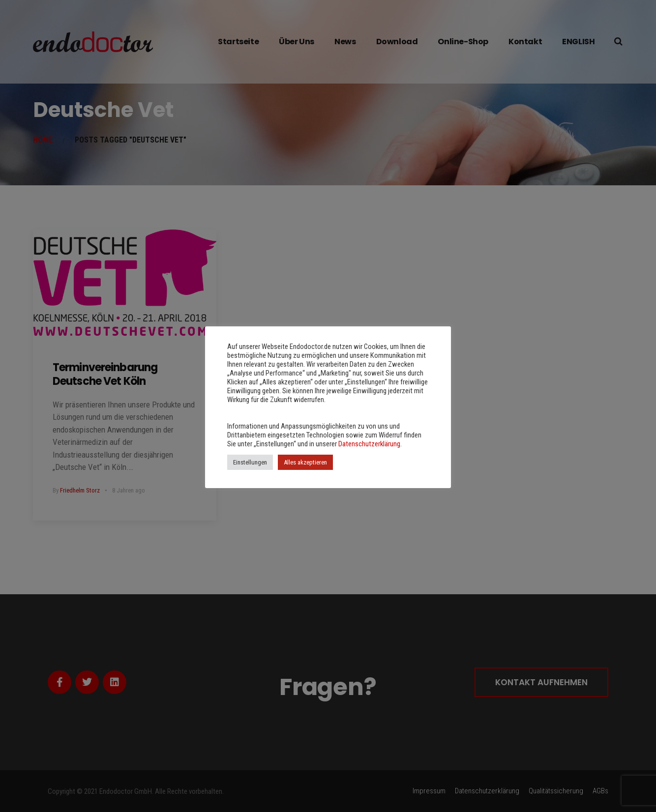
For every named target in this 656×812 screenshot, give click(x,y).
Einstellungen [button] (250, 462)
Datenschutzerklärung (369, 444)
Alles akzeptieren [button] (305, 462)
